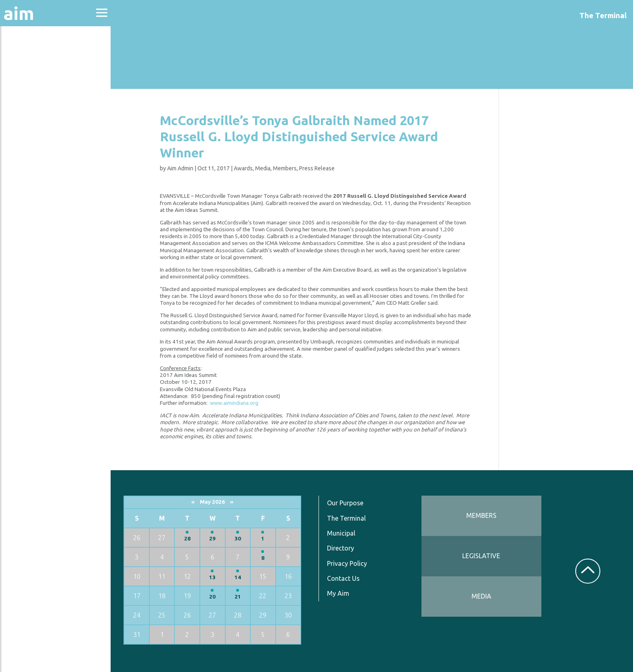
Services (24, 198)
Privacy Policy (348, 563)
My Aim (339, 593)
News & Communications (40, 149)
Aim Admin (181, 168)
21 (239, 597)
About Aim (28, 57)
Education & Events (47, 100)
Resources (27, 177)
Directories (30, 122)
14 (239, 577)
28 (189, 539)
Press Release (318, 168)
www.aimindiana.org (235, 403)
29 (214, 539)
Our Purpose (346, 503)
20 (214, 597)
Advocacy (26, 79)
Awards (244, 168)
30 (239, 539)
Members (286, 168)
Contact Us (345, 578)
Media (264, 168)
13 (214, 577)
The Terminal (348, 518)
